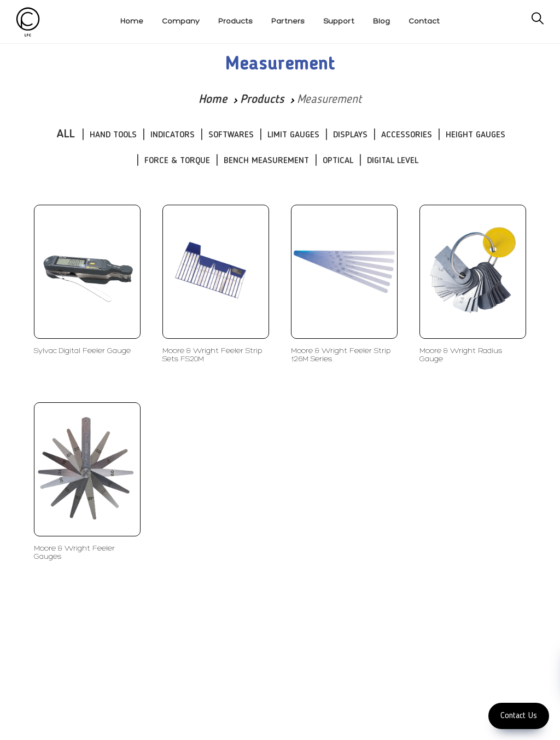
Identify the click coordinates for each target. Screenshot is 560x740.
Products (262, 100)
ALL (66, 134)
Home (213, 100)
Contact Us (519, 716)
